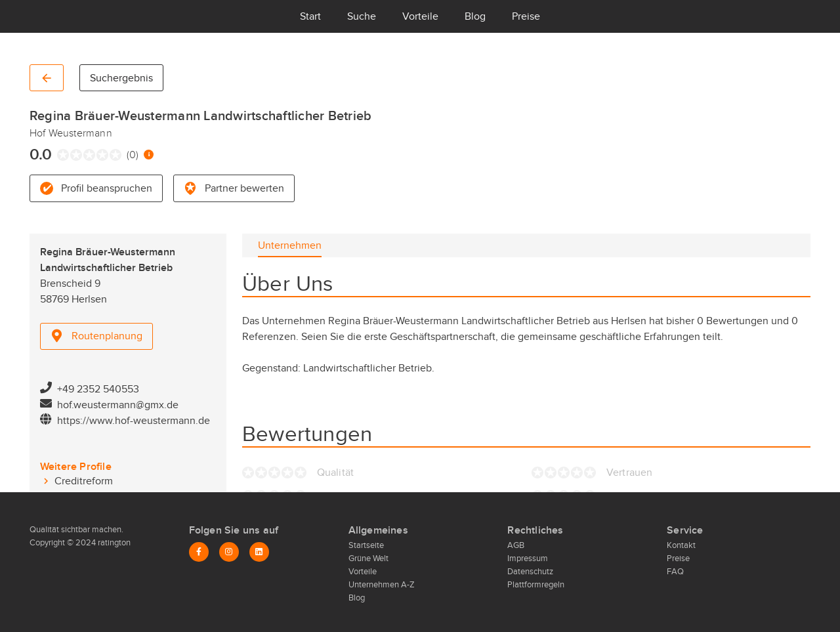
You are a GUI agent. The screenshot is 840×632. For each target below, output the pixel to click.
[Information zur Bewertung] (149, 155)
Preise (526, 16)
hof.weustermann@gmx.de (118, 405)
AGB (516, 545)
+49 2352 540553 (98, 389)
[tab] (290, 245)
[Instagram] (229, 552)
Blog (475, 16)
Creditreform (84, 481)
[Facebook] (199, 552)
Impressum (528, 558)
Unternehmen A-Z (382, 585)
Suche (362, 16)
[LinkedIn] (259, 552)
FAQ (675, 572)
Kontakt (681, 545)
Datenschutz (530, 572)
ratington (113, 543)
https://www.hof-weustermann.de (134, 421)
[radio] (60, 155)
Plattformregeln (536, 585)
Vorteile (420, 16)
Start (310, 16)
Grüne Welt (368, 558)
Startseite (366, 545)
